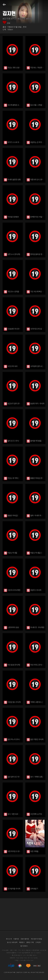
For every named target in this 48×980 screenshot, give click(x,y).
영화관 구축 (30, 942)
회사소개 (9, 939)
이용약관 (16, 939)
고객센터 (38, 942)
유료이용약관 (25, 939)
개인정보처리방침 (36, 939)
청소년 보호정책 (12, 942)
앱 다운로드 (24, 946)
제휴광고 (22, 942)
